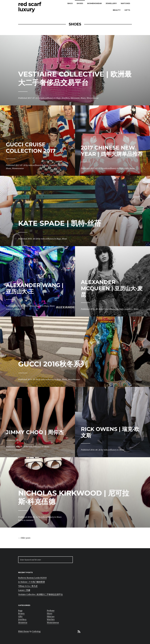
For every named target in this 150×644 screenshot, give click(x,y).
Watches (125, 3)
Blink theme (24, 631)
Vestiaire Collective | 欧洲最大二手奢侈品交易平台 (40, 594)
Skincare (51, 617)
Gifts (127, 10)
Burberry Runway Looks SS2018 (32, 578)
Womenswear (94, 3)
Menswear (23, 622)
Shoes (80, 3)
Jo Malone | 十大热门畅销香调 (31, 582)
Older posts (24, 538)
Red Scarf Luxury (30, 7)
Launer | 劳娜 (24, 590)
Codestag (36, 631)
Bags (70, 3)
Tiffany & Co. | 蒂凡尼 (28, 586)
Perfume (51, 611)
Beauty (117, 10)
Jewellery (111, 3)
